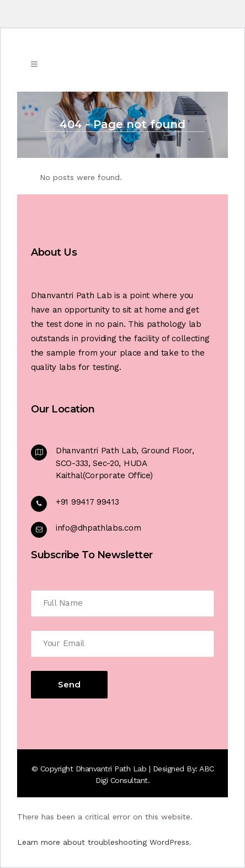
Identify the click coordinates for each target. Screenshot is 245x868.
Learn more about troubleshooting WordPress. (104, 842)
